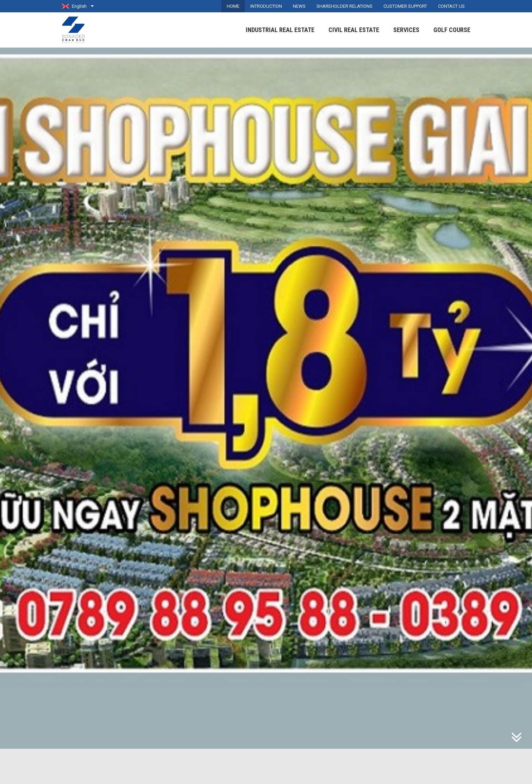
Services (406, 30)
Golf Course (452, 30)
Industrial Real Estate (280, 30)
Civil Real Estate (354, 30)
